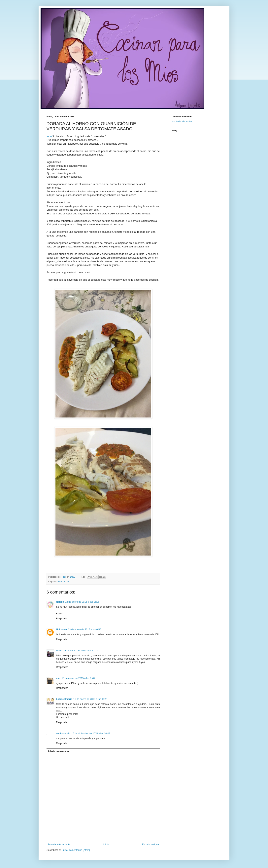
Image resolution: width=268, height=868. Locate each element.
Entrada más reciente (59, 845)
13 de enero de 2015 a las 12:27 (81, 651)
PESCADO (64, 582)
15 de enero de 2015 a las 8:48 (78, 678)
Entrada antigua (150, 845)
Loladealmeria (64, 699)
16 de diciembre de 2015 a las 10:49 (91, 734)
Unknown (61, 630)
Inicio (106, 845)
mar (58, 678)
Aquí (50, 136)
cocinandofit (63, 734)
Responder (62, 619)
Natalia (60, 602)
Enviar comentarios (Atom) (76, 850)
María (59, 651)
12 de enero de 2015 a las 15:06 (82, 602)
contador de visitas (182, 122)
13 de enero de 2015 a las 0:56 (84, 630)
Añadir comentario (58, 751)
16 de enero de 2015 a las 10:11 (91, 699)
